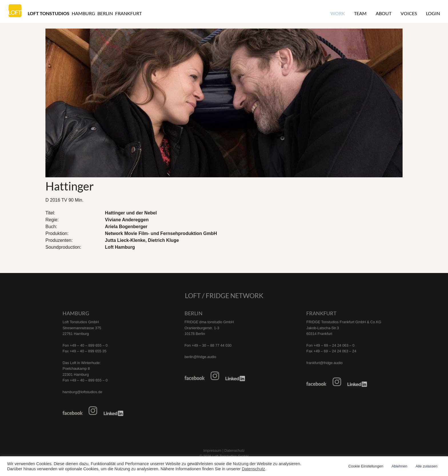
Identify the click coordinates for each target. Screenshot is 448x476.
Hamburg (83, 13)
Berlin (105, 13)
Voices (409, 13)
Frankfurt (128, 13)
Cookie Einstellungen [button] (366, 466)
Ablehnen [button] (399, 466)
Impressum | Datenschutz (224, 450)
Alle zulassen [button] (426, 466)
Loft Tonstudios (49, 13)
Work (338, 13)
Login (433, 13)
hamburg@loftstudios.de (82, 392)
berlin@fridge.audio (200, 357)
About (384, 13)
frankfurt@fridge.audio (324, 363)
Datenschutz (253, 469)
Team (360, 13)
